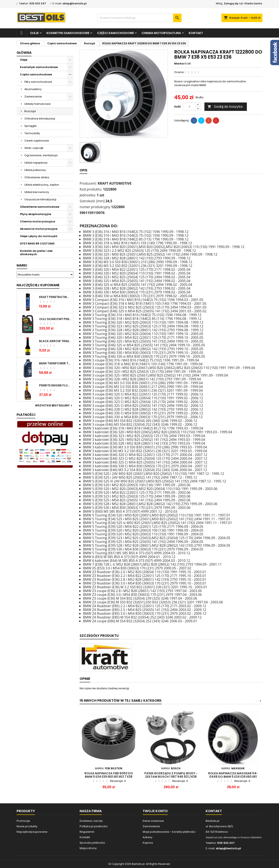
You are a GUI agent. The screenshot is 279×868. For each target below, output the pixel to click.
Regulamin (87, 832)
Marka (179, 64)
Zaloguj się (231, 3)
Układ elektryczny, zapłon (42, 185)
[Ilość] (189, 107)
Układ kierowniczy (37, 192)
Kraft (188, 64)
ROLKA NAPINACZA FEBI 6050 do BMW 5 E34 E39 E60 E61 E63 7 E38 (109, 775)
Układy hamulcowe (38, 104)
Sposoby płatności (92, 843)
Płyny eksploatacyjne (36, 214)
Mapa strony (88, 848)
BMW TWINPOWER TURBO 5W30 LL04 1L (55, 363)
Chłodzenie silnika (37, 177)
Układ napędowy (36, 163)
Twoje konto (155, 811)
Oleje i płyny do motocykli (39, 236)
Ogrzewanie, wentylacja (41, 155)
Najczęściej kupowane (32, 832)
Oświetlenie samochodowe (40, 207)
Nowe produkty (27, 826)
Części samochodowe (115, 33)
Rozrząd (30, 111)
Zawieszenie (33, 97)
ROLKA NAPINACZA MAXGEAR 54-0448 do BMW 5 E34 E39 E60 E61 (233, 775)
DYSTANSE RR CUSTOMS (37, 244)
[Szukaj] (139, 18)
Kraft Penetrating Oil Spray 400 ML (55, 297)
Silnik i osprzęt (34, 148)
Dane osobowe (153, 821)
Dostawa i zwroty (91, 821)
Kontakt (196, 33)
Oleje (34, 33)
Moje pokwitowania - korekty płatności (169, 832)
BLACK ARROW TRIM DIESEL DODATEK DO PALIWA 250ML (55, 341)
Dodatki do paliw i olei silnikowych (36, 253)
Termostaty (32, 133)
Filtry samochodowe (38, 82)
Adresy (147, 837)
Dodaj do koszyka (225, 107)
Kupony (148, 843)
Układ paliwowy (35, 170)
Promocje (23, 821)
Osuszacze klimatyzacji (40, 199)
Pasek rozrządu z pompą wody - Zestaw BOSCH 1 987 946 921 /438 (171, 775)
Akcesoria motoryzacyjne (39, 229)
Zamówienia (151, 826)
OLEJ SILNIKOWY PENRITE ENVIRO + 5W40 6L (55, 319)
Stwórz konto (253, 3)
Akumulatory (33, 89)
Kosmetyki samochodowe (68, 33)
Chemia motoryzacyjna (161, 33)
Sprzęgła (30, 126)
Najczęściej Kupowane (38, 285)
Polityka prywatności (94, 826)
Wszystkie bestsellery (54, 406)
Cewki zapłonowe (37, 141)
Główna (24, 53)
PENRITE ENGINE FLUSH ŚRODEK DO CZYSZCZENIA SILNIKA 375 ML (55, 385)
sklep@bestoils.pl (75, 3)
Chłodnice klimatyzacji (40, 119)
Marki (22, 265)
